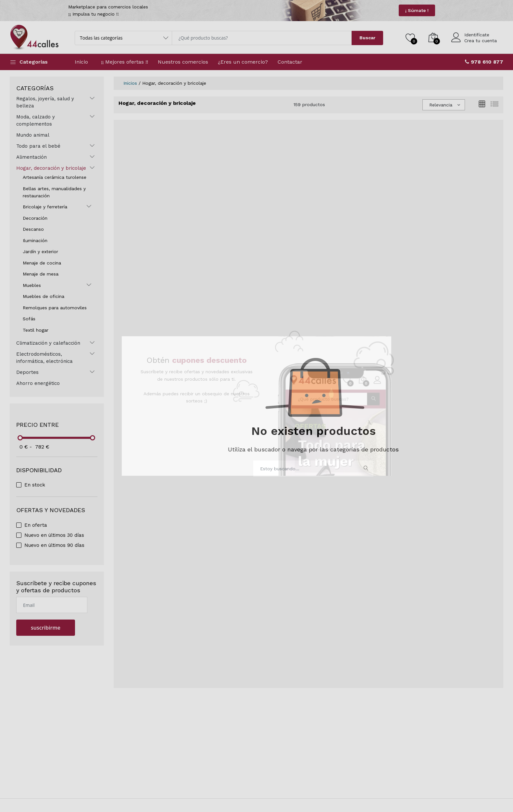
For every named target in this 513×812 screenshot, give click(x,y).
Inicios (130, 83)
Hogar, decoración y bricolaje (51, 168)
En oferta (36, 525)
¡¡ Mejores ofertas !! (125, 62)
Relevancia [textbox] (441, 105)
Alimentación (31, 157)
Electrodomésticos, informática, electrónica (44, 358)
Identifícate (477, 35)
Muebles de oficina (44, 296)
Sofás (29, 319)
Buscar (367, 38)
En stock (35, 485)
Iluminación (35, 240)
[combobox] (444, 105)
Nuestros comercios (183, 62)
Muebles (32, 285)
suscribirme (46, 628)
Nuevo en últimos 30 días (54, 535)
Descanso (33, 229)
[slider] (20, 438)
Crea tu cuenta (481, 41)
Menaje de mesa (41, 274)
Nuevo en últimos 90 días (54, 545)
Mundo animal (33, 135)
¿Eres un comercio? (243, 62)
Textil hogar (36, 330)
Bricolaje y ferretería (45, 207)
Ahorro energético (38, 383)
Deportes (27, 372)
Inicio (81, 62)
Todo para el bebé (38, 146)
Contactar (290, 62)
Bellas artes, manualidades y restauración (54, 192)
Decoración (35, 218)
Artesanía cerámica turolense (55, 177)
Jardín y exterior (40, 252)
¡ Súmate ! (417, 10)
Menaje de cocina (42, 263)
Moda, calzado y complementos (36, 120)
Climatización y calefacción (48, 343)
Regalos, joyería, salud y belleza (45, 102)
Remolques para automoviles (55, 308)
